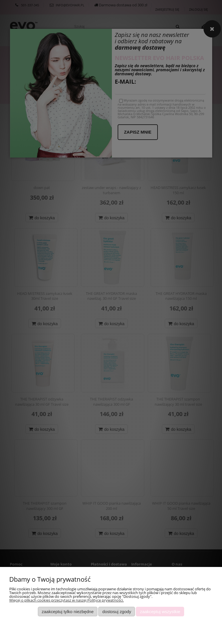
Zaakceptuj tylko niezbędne (67, 612)
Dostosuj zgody (117, 612)
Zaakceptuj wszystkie (160, 612)
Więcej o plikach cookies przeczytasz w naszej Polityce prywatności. (66, 600)
